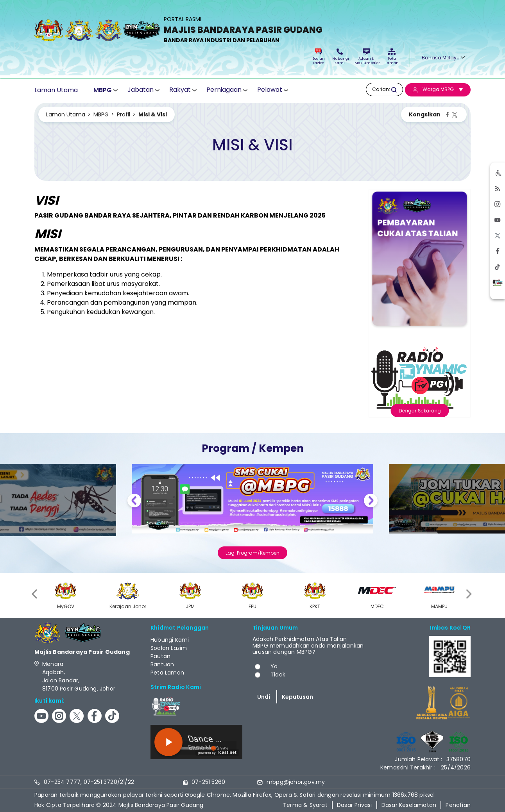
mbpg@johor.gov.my (296, 782)
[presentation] (35, 594)
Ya (274, 666)
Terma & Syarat (305, 805)
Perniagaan (224, 90)
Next (371, 502)
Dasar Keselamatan (409, 805)
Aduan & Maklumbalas (366, 57)
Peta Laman (392, 57)
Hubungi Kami (340, 57)
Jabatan (141, 90)
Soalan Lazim (319, 57)
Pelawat (270, 90)
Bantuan (162, 664)
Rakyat (180, 90)
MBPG (103, 90)
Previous (134, 502)
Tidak (278, 675)
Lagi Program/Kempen (252, 553)
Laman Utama (56, 90)
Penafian (458, 805)
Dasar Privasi (355, 805)
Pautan (160, 656)
